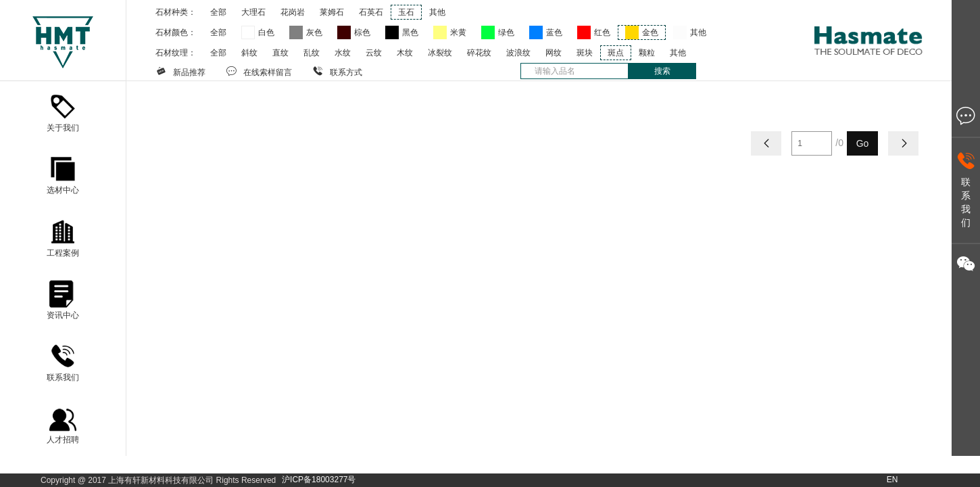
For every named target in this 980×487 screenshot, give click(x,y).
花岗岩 (293, 12)
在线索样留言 (259, 71)
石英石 (371, 12)
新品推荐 (180, 71)
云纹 (374, 53)
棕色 (362, 32)
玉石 (406, 12)
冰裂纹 (440, 53)
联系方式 (337, 71)
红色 (602, 32)
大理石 (253, 12)
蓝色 (554, 32)
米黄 (458, 32)
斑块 (585, 53)
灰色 (314, 32)
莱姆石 (332, 12)
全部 (218, 12)
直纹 (280, 53)
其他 (437, 12)
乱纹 (312, 53)
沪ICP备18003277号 (319, 480)
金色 (650, 32)
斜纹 (249, 53)
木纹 (405, 53)
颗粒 (647, 53)
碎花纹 (479, 53)
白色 (266, 32)
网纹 (554, 53)
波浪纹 (518, 53)
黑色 (410, 32)
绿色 (506, 32)
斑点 (616, 53)
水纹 (343, 53)
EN (892, 480)
